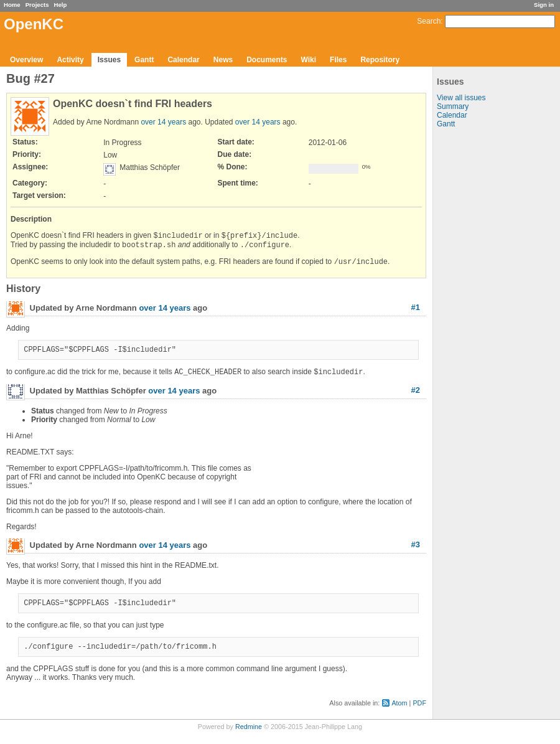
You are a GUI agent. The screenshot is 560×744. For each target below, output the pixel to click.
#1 (416, 311)
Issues (109, 60)
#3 (416, 551)
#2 (416, 397)
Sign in (544, 5)
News (223, 60)
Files (338, 60)
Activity (70, 60)
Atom (399, 713)
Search (429, 21)
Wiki (309, 60)
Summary (453, 106)
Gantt (144, 60)
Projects (37, 5)
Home (12, 5)
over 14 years (163, 122)
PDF (419, 713)
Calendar (183, 60)
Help (61, 5)
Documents (267, 60)
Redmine (249, 737)
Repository (380, 60)
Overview (26, 60)
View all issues (461, 98)
